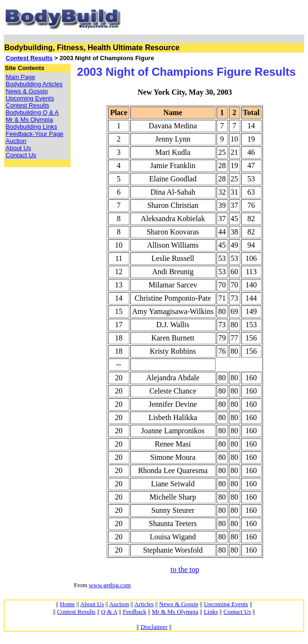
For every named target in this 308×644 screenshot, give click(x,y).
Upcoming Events (30, 98)
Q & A (109, 612)
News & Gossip (27, 91)
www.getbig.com (110, 585)
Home (67, 604)
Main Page (20, 77)
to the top (185, 569)
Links (211, 612)
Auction (16, 141)
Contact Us (21, 155)
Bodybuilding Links (31, 127)
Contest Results (29, 58)
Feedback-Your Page (35, 134)
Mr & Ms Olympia (29, 120)
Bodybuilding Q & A (32, 112)
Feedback (135, 612)
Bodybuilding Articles (34, 84)
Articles (144, 604)
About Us (18, 148)
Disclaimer (154, 627)
